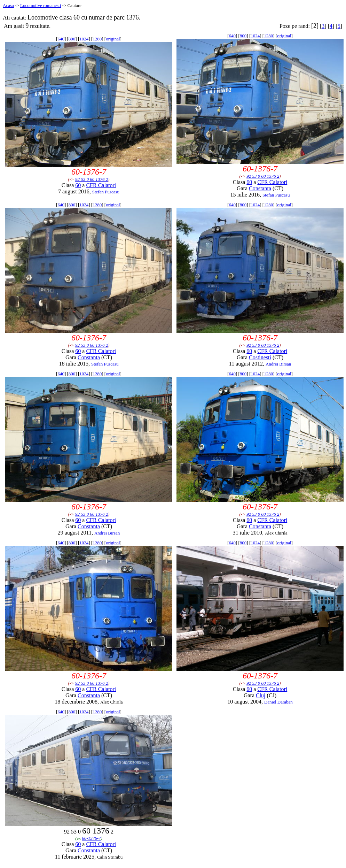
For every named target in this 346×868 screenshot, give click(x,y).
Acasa (8, 5)
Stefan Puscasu (106, 192)
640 (61, 39)
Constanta (260, 188)
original (113, 39)
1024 (84, 39)
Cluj (261, 695)
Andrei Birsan (278, 364)
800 (72, 39)
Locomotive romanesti (41, 5)
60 (78, 185)
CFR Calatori (101, 185)
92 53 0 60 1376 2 (92, 179)
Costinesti (260, 357)
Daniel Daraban (278, 702)
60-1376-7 (91, 838)
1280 (97, 39)
